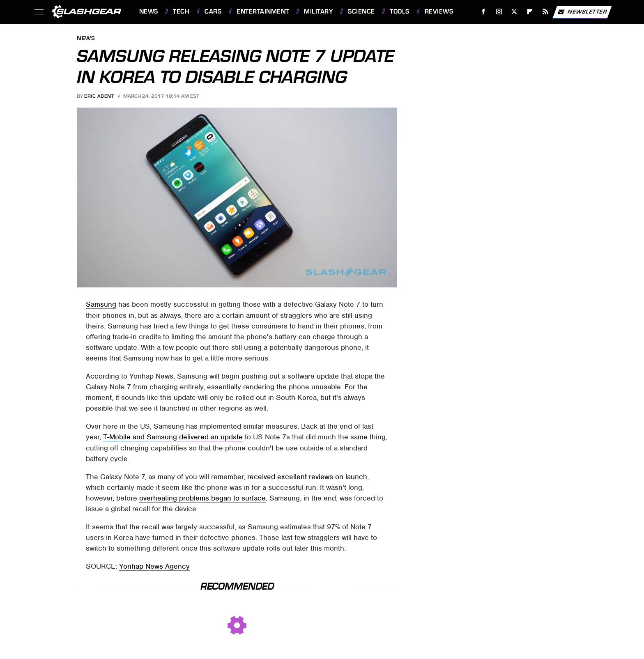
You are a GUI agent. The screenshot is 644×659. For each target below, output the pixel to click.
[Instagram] (499, 12)
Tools (400, 11)
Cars (213, 11)
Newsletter (582, 12)
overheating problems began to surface (202, 498)
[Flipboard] (530, 12)
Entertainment (263, 11)
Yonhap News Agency (154, 566)
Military (318, 11)
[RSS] (545, 12)
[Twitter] (514, 12)
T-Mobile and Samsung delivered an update (173, 437)
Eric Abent (99, 96)
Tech (181, 11)
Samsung (101, 304)
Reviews (439, 11)
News (149, 11)
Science (361, 11)
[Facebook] (483, 12)
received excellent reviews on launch (307, 477)
